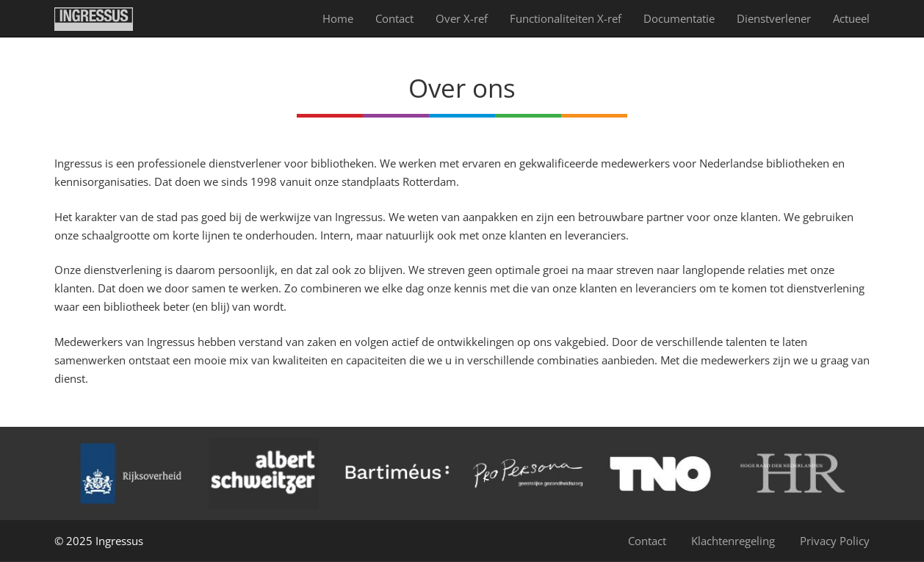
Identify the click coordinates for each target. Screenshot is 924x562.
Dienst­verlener (774, 18)
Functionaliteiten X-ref (566, 18)
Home (338, 18)
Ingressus (119, 541)
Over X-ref (462, 18)
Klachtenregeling (733, 541)
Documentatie (679, 18)
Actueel (851, 18)
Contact (394, 18)
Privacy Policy (835, 541)
